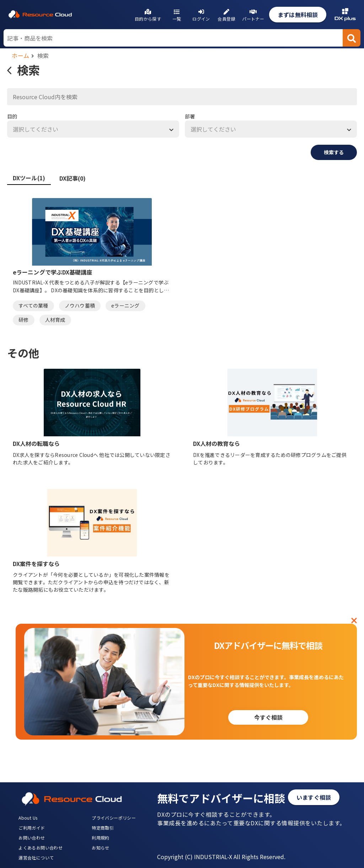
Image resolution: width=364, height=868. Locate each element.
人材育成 (55, 320)
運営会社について (36, 858)
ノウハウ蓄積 (80, 305)
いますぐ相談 (314, 797)
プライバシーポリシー (114, 818)
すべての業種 (33, 305)
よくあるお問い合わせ (41, 848)
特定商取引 (103, 828)
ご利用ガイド (32, 828)
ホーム (21, 55)
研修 (24, 320)
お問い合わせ (32, 838)
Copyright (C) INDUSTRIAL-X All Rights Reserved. (221, 857)
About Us (28, 818)
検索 (43, 55)
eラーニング (125, 305)
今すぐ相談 (268, 717)
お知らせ (101, 848)
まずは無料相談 (298, 15)
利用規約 (101, 838)
